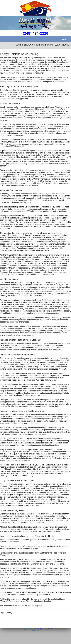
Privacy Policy (35, 630)
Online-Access (30, 629)
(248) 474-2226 (36, 33)
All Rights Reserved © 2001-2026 (44, 629)
